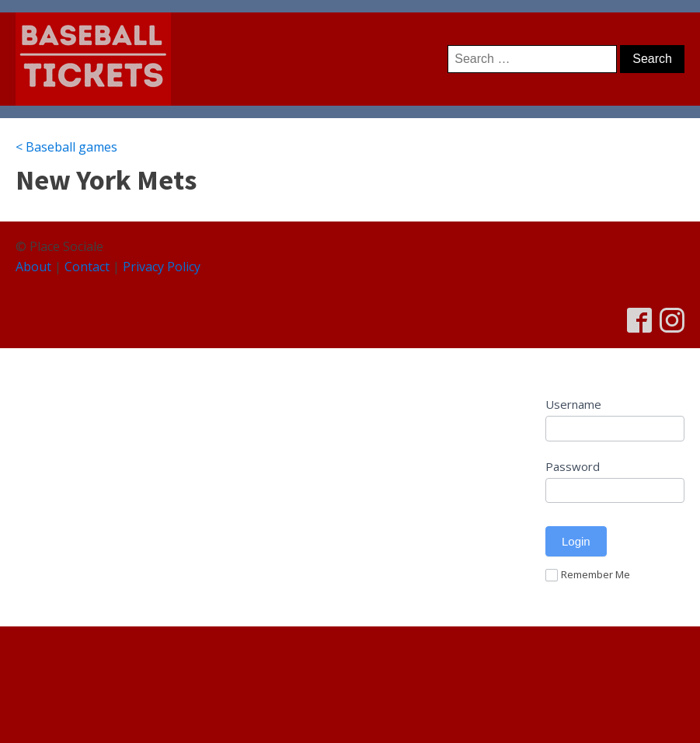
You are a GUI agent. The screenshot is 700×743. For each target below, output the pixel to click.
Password (573, 466)
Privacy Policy (162, 267)
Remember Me (588, 575)
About (33, 267)
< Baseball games (66, 147)
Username (573, 404)
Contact (87, 267)
